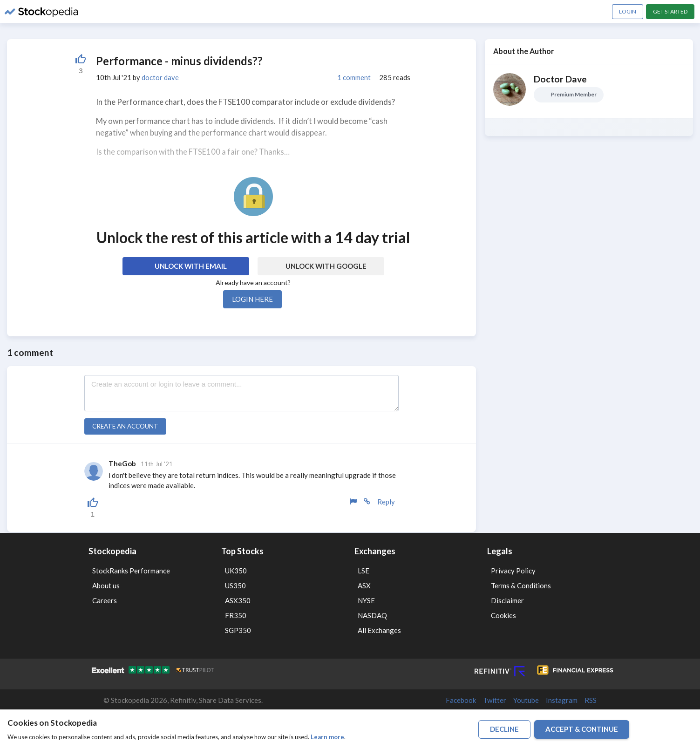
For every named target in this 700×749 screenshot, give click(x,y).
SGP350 (238, 630)
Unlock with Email (191, 266)
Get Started (670, 11)
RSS (591, 700)
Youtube (526, 700)
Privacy (500, 728)
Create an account (125, 426)
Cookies (503, 615)
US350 (235, 586)
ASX (364, 586)
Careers (105, 600)
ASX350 (238, 600)
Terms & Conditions (521, 586)
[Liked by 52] (81, 64)
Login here (252, 299)
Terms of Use (471, 728)
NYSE (366, 600)
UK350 (236, 571)
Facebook (461, 700)
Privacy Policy (513, 571)
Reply (386, 502)
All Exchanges (379, 630)
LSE (364, 571)
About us (106, 586)
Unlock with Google (326, 266)
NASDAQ (372, 615)
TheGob (122, 463)
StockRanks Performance (131, 571)
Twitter (495, 700)
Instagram (562, 700)
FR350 (236, 615)
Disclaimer (507, 600)
